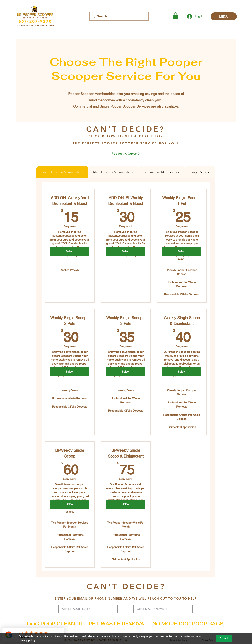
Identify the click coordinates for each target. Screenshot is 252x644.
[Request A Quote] (126, 154)
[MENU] (224, 16)
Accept (224, 638)
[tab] (62, 172)
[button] (176, 16)
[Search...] (119, 16)
